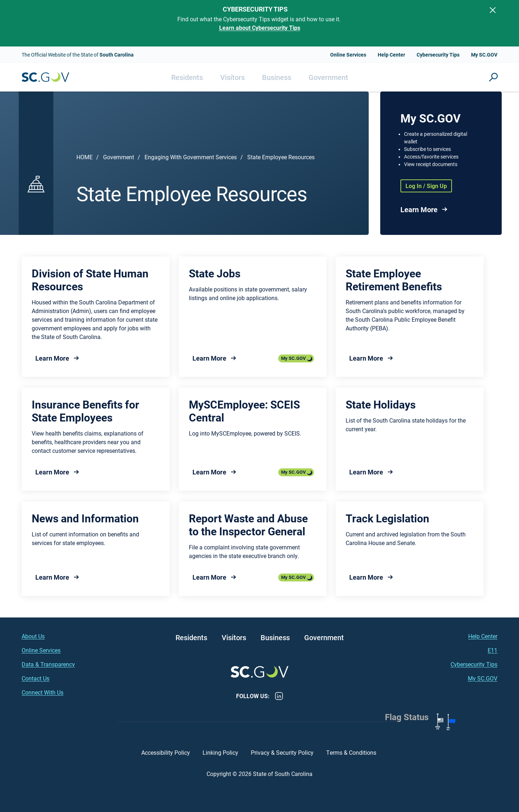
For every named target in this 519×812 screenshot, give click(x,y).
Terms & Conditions (352, 752)
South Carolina (45, 77)
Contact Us (36, 678)
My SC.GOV (484, 55)
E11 (493, 650)
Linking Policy (220, 752)
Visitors (232, 77)
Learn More (419, 209)
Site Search (493, 77)
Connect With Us (43, 692)
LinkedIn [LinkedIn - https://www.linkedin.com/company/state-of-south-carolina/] (279, 696)
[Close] (493, 10)
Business (277, 77)
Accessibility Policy (166, 752)
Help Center (391, 55)
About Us (33, 636)
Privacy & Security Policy (282, 752)
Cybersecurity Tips (438, 55)
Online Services (348, 55)
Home (85, 157)
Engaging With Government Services (191, 157)
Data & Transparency (48, 664)
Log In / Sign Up (426, 186)
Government (328, 77)
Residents (187, 77)
